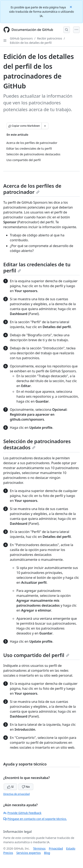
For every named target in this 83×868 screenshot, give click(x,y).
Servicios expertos (28, 853)
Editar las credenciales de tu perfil (37, 267)
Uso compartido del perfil (36, 655)
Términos (39, 848)
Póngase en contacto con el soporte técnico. (35, 819)
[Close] (71, 7)
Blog (47, 853)
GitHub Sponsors (21, 38)
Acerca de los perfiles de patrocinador (32, 189)
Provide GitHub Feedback (22, 813)
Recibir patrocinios (50, 38)
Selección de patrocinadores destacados (37, 444)
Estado (71, 848)
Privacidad (56, 848)
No (26, 787)
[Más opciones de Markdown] (45, 126)
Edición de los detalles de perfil (31, 43)
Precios (8, 853)
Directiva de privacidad (16, 794)
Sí (10, 787)
